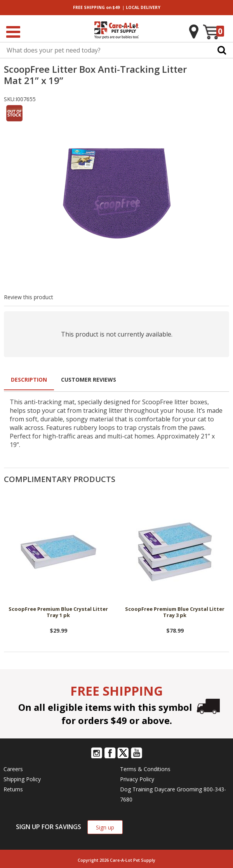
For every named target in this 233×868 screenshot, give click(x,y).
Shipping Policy (22, 779)
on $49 (96, 7)
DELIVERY (143, 7)
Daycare (165, 789)
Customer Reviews (89, 380)
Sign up (105, 827)
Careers (13, 769)
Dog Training (136, 789)
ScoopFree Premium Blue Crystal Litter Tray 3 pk (175, 612)
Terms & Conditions (145, 769)
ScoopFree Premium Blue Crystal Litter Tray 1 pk (58, 612)
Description (29, 380)
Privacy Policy (137, 779)
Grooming (189, 789)
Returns (13, 789)
